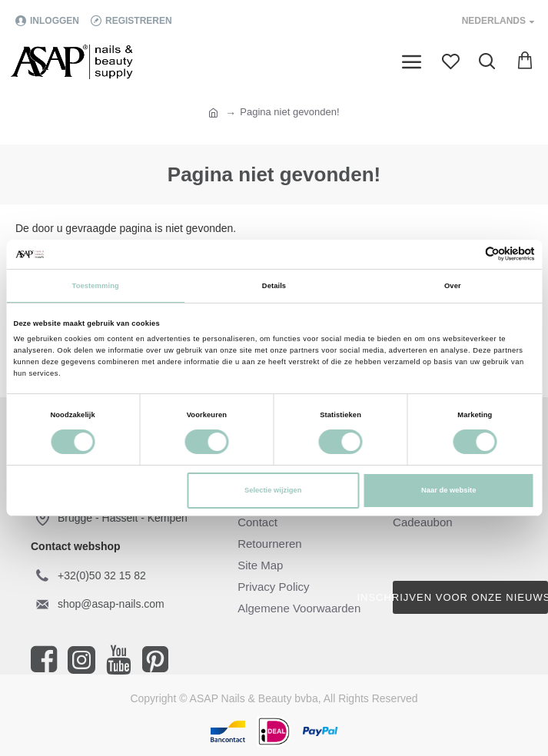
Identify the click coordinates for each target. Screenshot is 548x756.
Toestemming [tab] (96, 286)
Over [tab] (453, 286)
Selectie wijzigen (273, 490)
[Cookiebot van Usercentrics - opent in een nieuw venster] (468, 254)
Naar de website (448, 490)
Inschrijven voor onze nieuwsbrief (470, 597)
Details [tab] (274, 286)
